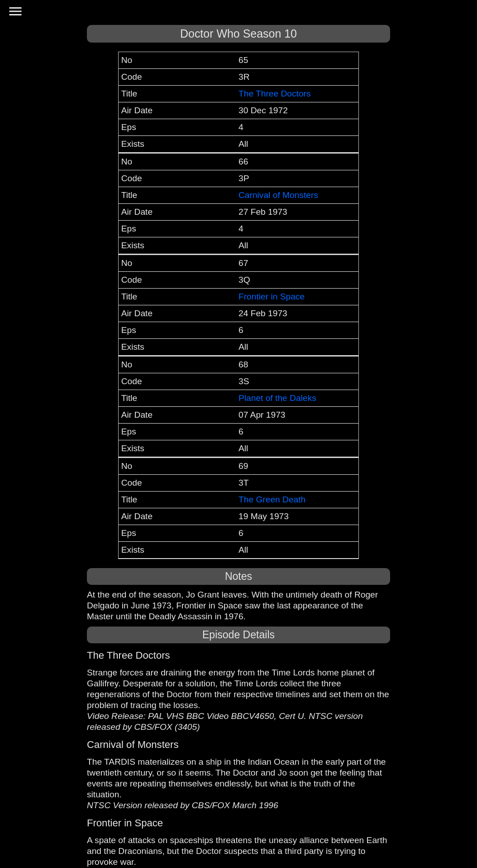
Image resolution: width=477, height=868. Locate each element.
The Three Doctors (275, 94)
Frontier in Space (272, 297)
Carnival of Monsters (278, 195)
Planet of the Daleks (277, 398)
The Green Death (272, 499)
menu (15, 11)
